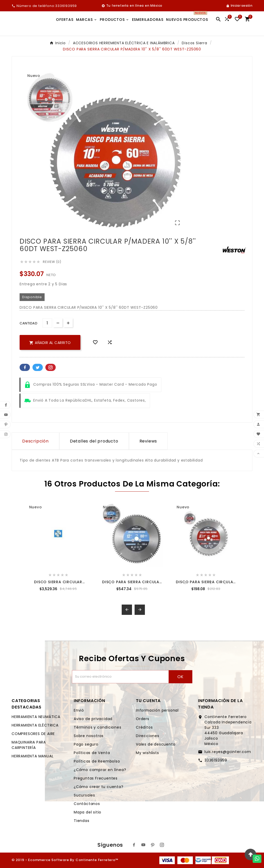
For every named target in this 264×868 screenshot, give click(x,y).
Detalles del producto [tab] (94, 441)
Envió (79, 710)
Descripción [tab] (35, 441)
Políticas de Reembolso (97, 761)
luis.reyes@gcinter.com (228, 752)
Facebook (25, 367)
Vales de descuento (156, 744)
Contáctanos (87, 804)
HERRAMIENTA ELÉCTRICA (35, 725)
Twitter (38, 367)
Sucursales (84, 795)
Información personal (157, 710)
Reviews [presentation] (148, 441)
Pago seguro (86, 744)
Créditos (144, 727)
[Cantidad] (47, 323)
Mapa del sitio (88, 812)
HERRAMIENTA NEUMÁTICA (36, 717)
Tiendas (82, 821)
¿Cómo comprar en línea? (100, 770)
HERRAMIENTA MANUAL (32, 756)
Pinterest (51, 367)
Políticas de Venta (92, 753)
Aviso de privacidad (93, 719)
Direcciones (148, 736)
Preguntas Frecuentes (96, 778)
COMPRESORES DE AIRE (33, 734)
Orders (143, 719)
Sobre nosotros (89, 736)
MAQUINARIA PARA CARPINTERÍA (29, 745)
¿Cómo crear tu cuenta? (99, 787)
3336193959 (216, 760)
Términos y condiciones (98, 727)
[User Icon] (239, 6)
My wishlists (147, 753)
